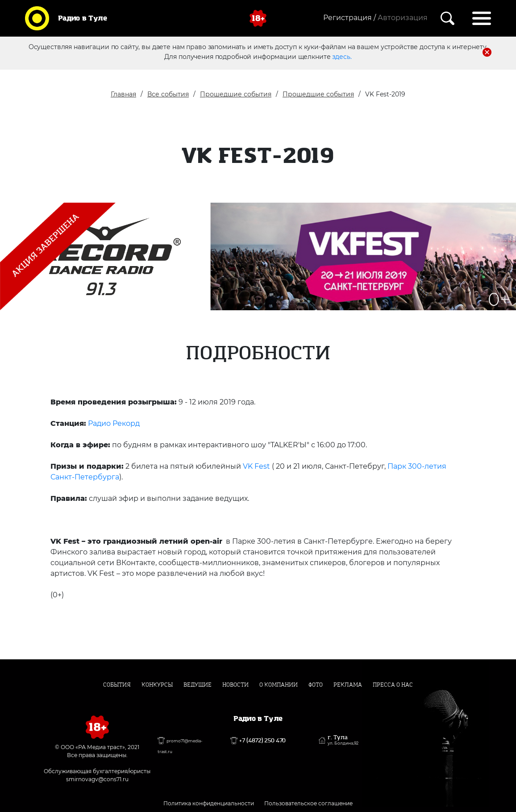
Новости (235, 685)
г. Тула (343, 740)
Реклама (348, 685)
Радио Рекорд (114, 423)
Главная (123, 94)
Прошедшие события (236, 94)
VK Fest (256, 466)
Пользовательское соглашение (308, 803)
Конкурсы (157, 685)
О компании (279, 685)
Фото (316, 685)
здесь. (342, 57)
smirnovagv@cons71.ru (97, 779)
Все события (168, 94)
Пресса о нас (393, 685)
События (117, 685)
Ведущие (198, 685)
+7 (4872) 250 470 (262, 741)
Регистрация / (350, 18)
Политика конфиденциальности (209, 803)
